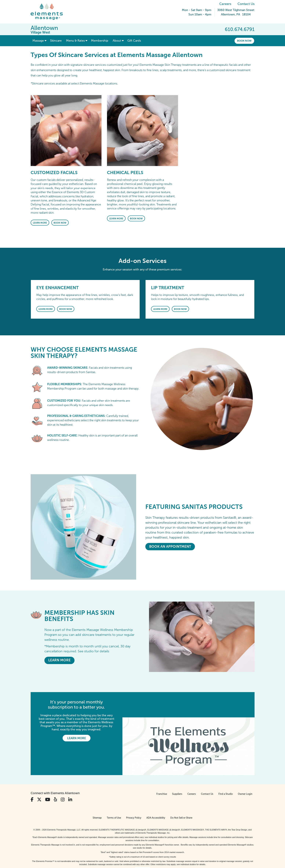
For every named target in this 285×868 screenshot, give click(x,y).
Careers (225, 4)
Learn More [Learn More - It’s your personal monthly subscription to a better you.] (77, 738)
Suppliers (177, 769)
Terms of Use (114, 792)
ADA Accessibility (156, 792)
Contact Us (246, 4)
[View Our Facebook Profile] (32, 774)
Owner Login (245, 769)
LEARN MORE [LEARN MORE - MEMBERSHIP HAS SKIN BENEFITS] (59, 660)
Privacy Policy (134, 792)
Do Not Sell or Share (181, 792)
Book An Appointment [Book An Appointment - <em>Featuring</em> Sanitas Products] (170, 547)
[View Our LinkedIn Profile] (70, 774)
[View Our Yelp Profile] (55, 774)
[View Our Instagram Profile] (63, 774)
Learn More (40, 223)
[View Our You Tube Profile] (48, 774)
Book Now (244, 41)
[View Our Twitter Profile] (39, 774)
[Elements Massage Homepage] (49, 12)
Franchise (162, 769)
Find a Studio (226, 769)
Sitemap (97, 792)
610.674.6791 (240, 29)
